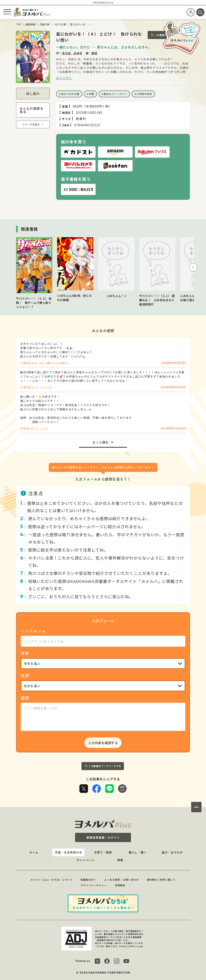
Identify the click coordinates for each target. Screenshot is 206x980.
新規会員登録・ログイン (103, 837)
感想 (25, 698)
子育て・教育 (103, 852)
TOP (19, 24)
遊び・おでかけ (172, 852)
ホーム (34, 852)
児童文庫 (44, 24)
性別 (25, 675)
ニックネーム (33, 631)
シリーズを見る (31, 124)
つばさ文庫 (60, 24)
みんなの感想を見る (31, 110)
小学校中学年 (144, 94)
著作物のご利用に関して (161, 880)
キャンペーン (86, 860)
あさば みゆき (72, 53)
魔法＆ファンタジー (115, 94)
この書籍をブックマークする (105, 766)
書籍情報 (30, 24)
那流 (94, 53)
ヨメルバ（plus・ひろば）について (51, 880)
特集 (120, 860)
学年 (25, 653)
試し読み (33, 93)
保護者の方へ (88, 880)
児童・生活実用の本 (68, 852)
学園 (92, 94)
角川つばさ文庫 (70, 94)
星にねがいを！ (79, 24)
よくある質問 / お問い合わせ (122, 880)
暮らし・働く (138, 852)
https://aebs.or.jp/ (131, 946)
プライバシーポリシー (94, 885)
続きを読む (64, 78)
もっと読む (101, 442)
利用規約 (120, 885)
